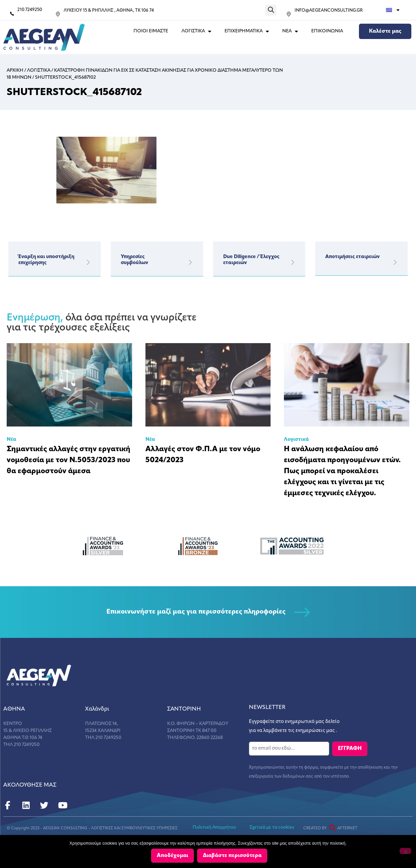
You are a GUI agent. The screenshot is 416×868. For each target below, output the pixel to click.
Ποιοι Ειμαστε (151, 31)
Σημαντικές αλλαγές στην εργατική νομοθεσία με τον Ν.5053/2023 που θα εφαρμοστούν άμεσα (69, 460)
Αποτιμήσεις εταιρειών (352, 257)
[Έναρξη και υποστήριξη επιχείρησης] (88, 262)
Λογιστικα (39, 71)
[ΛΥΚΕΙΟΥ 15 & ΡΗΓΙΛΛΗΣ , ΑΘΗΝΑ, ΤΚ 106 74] (58, 14)
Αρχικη (15, 71)
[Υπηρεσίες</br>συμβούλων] (190, 262)
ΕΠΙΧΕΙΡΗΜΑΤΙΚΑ (247, 31)
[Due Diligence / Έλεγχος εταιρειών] (293, 262)
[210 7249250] (12, 14)
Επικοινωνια (327, 31)
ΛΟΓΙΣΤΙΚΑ (196, 31)
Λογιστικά (296, 440)
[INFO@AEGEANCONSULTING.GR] (289, 14)
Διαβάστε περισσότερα (233, 856)
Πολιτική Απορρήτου (214, 827)
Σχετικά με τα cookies (272, 827)
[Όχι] (405, 851)
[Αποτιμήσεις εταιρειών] (395, 262)
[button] (271, 10)
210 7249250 (30, 10)
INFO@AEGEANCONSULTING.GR (329, 11)
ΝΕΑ (290, 31)
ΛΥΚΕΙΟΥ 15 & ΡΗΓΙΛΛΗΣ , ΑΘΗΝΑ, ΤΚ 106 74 (109, 11)
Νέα (12, 440)
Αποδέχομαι (173, 856)
